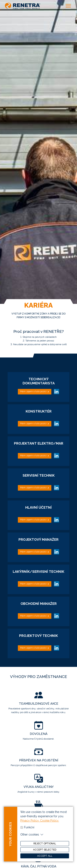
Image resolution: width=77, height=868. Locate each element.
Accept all (45, 859)
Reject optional (45, 846)
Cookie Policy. (49, 823)
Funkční (29, 830)
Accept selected (45, 852)
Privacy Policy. (30, 823)
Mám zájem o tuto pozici (33, 391)
